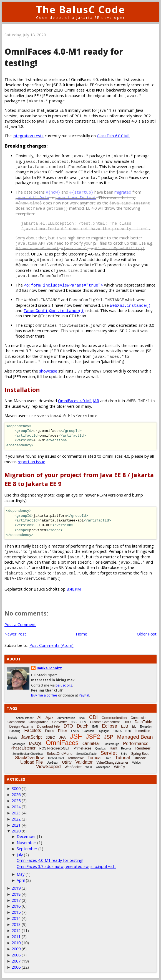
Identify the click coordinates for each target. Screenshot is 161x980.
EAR (95, 727)
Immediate (142, 731)
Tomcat (95, 758)
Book (82, 718)
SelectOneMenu (60, 754)
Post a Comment (20, 625)
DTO (68, 726)
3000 (16, 788)
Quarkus (100, 749)
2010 (16, 943)
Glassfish (88, 731)
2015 (16, 912)
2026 (16, 795)
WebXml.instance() (130, 305)
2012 (16, 930)
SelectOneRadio (86, 754)
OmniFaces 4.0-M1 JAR (79, 401)
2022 (16, 819)
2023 (16, 813)
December (26, 836)
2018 (16, 894)
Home (81, 634)
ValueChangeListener (113, 763)
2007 (16, 961)
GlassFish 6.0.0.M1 (113, 136)
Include (12, 738)
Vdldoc (136, 763)
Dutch (83, 726)
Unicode (140, 758)
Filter (63, 730)
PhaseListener (23, 748)
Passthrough (111, 744)
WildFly (120, 767)
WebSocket (73, 767)
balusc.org (64, 685)
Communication (114, 718)
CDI (93, 717)
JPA (62, 737)
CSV (83, 722)
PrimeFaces (82, 748)
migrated (123, 192)
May (21, 874)
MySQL (36, 744)
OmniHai (91, 744)
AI (40, 717)
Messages (19, 744)
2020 (16, 831)
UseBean (52, 763)
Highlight (103, 731)
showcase (48, 371)
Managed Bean (135, 737)
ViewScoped (48, 767)
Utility (67, 762)
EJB (125, 726)
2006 (16, 967)
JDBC (50, 737)
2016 (16, 906)
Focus (75, 731)
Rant (113, 748)
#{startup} (81, 192)
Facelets (32, 730)
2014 (16, 918)
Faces (50, 731)
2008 (16, 955)
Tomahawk (76, 758)
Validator (84, 762)
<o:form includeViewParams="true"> (63, 285)
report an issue (32, 462)
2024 (16, 807)
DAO (127, 722)
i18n (128, 731)
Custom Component (105, 722)
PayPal (84, 695)
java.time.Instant (76, 198)
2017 (16, 900)
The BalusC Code (81, 10)
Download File (48, 726)
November (26, 843)
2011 (16, 937)
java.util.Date (32, 198)
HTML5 (117, 731)
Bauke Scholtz (49, 668)
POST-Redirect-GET (55, 748)
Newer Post (15, 634)
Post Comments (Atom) (51, 645)
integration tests (28, 136)
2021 (16, 825)
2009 (16, 949)
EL (134, 726)
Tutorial (123, 758)
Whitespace (103, 767)
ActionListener (25, 718)
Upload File (32, 762)
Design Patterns (21, 726)
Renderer (143, 748)
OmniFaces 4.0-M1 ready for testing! (50, 860)
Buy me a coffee (44, 695)
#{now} (53, 192)
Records (126, 749)
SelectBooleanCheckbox (28, 754)
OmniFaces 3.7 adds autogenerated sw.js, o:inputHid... (66, 866)
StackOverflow (29, 758)
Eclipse (110, 726)
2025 (16, 801)
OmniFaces (62, 743)
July (20, 855)
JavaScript (32, 737)
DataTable (143, 722)
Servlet (109, 753)
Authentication (66, 718)
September (27, 849)
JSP (109, 737)
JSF (76, 736)
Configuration (38, 722)
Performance (136, 744)
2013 (16, 924)
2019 (16, 888)
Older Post (147, 634)
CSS (74, 722)
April (21, 880)
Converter (60, 722)
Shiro (124, 754)
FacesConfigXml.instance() (54, 311)
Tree (109, 758)
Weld (89, 767)
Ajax (50, 717)
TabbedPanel (56, 758)
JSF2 (93, 737)
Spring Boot (140, 754)
